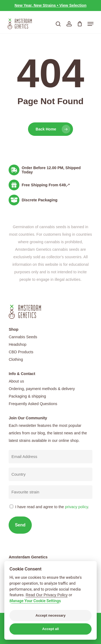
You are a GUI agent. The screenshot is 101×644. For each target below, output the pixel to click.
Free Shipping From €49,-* (46, 185)
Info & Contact (22, 374)
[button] (90, 24)
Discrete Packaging (39, 200)
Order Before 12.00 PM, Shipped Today (51, 170)
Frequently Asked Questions (33, 404)
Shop (13, 329)
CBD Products (21, 352)
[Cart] (80, 24)
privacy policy (76, 507)
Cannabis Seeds (23, 337)
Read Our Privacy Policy (47, 595)
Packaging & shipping (27, 396)
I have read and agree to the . (52, 507)
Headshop (18, 344)
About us (16, 381)
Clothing (16, 359)
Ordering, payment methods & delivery (42, 389)
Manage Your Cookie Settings (35, 601)
